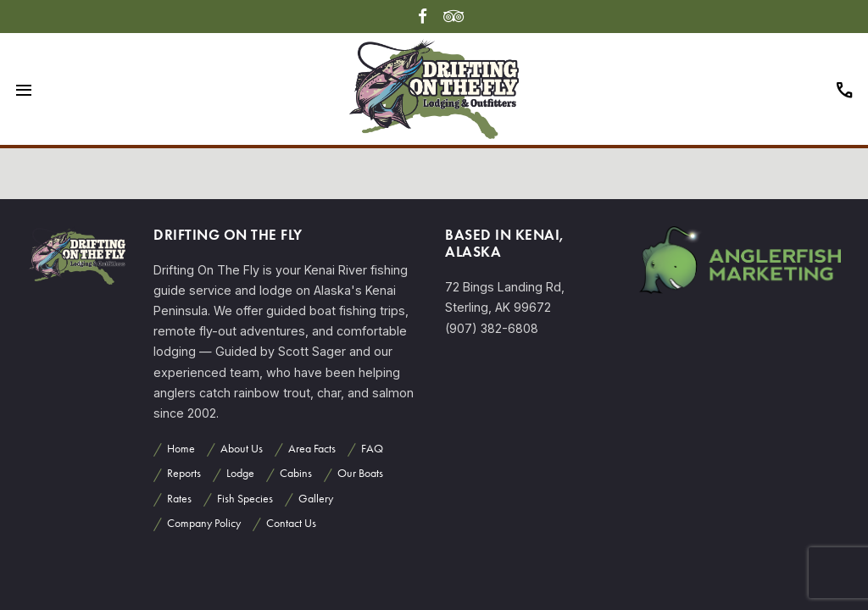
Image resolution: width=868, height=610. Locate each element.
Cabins (296, 473)
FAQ (372, 449)
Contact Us (291, 523)
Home (181, 449)
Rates (179, 499)
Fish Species (245, 499)
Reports (184, 473)
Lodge (240, 473)
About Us (242, 449)
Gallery (316, 499)
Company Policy (204, 523)
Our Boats (360, 473)
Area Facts (312, 449)
